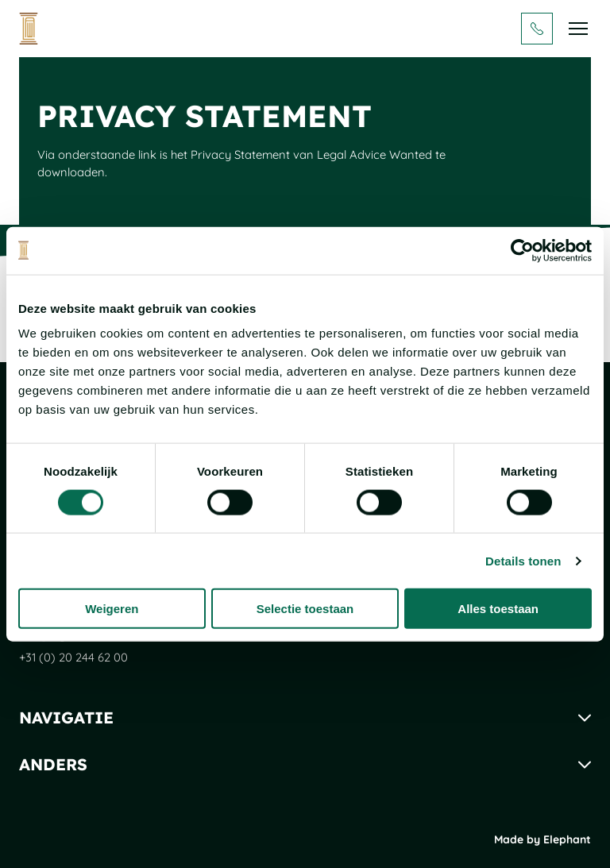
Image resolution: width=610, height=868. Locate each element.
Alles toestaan (498, 609)
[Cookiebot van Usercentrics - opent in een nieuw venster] (522, 250)
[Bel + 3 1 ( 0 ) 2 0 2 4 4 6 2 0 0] (537, 29)
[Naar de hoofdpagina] (29, 29)
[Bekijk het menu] (578, 29)
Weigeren (112, 609)
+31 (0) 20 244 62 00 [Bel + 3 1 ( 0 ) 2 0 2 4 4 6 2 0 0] (73, 657)
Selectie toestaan (305, 609)
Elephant (567, 839)
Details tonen (523, 560)
